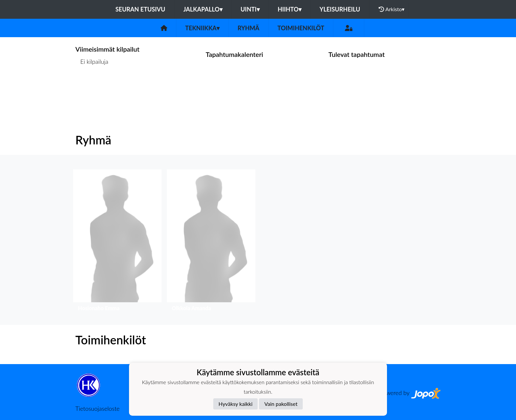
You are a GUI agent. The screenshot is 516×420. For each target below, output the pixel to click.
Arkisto (392, 9)
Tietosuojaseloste (97, 408)
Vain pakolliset (281, 404)
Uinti (250, 9)
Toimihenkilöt (301, 28)
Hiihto (290, 9)
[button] (117, 242)
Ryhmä (248, 28)
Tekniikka (202, 28)
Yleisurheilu (340, 9)
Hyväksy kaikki (235, 404)
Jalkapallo (203, 9)
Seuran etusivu (141, 9)
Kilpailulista (93, 87)
